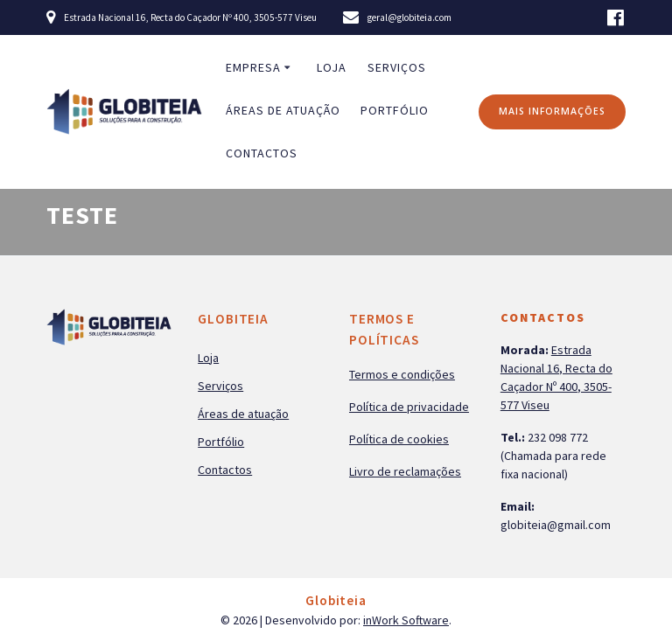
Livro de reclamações (405, 471)
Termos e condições (402, 374)
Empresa (253, 67)
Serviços (397, 67)
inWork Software (406, 620)
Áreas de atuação (283, 110)
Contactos (262, 153)
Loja (332, 67)
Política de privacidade (409, 407)
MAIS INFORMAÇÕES (552, 111)
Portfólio (395, 110)
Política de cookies (399, 439)
